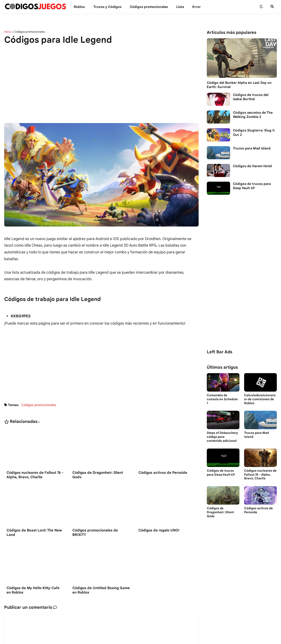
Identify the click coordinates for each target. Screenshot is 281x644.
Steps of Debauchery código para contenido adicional (222, 437)
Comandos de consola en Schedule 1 (222, 399)
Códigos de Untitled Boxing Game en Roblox (101, 591)
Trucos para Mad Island (252, 148)
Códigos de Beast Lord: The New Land (34, 533)
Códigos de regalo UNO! (159, 531)
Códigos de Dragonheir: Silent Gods (98, 475)
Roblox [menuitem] (79, 7)
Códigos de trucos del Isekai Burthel (251, 97)
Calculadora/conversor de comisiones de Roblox (260, 399)
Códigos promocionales (30, 32)
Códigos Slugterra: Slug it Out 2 (254, 132)
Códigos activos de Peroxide (163, 473)
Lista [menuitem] (180, 7)
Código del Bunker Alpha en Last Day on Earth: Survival (239, 85)
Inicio (8, 32)
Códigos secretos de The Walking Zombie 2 (253, 115)
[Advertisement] (101, 85)
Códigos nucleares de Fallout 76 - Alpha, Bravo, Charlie (35, 475)
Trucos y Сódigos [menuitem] (107, 7)
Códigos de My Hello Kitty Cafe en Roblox (33, 591)
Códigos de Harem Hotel (252, 166)
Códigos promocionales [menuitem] (149, 7)
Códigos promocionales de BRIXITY (95, 533)
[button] (261, 7)
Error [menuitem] (197, 7)
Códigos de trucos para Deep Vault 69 (252, 186)
